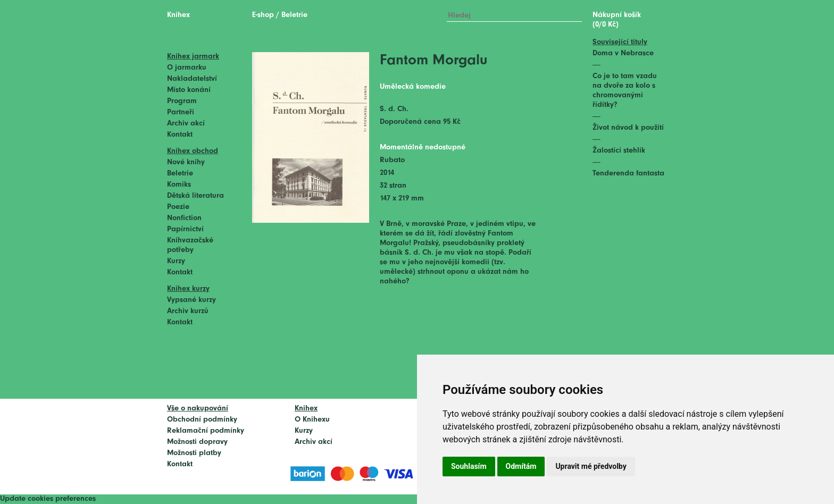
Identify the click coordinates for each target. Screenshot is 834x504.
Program (182, 101)
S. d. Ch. (394, 109)
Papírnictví (185, 229)
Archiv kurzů (188, 311)
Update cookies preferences (48, 499)
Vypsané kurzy (191, 300)
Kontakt (180, 135)
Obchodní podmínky (202, 420)
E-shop (263, 15)
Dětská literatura (195, 196)
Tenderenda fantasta (628, 174)
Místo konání (189, 90)
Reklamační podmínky (206, 431)
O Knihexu (312, 420)
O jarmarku (187, 68)
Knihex (178, 15)
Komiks (179, 185)
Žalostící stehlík (619, 151)
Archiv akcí (186, 124)
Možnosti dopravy (197, 442)
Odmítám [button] (521, 466)
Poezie (178, 207)
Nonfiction (184, 218)
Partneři (181, 112)
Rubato (392, 160)
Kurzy (176, 261)
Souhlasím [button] (469, 466)
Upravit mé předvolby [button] (591, 466)
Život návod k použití (628, 128)
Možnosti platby (194, 453)
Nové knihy (186, 162)
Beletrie (180, 174)
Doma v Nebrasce (623, 53)
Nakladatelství (192, 79)
